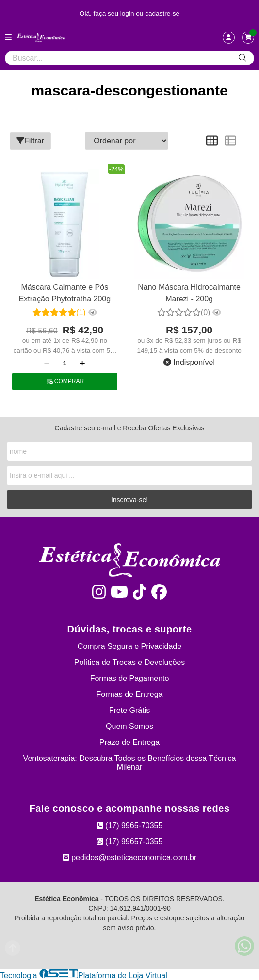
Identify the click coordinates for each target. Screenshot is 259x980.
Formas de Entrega (130, 694)
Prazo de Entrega (130, 742)
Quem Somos (129, 726)
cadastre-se (162, 13)
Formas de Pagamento (130, 678)
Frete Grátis (129, 710)
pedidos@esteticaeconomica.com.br (130, 858)
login (128, 13)
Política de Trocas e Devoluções (130, 662)
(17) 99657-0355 (130, 842)
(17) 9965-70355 (130, 826)
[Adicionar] (82, 363)
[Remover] (47, 363)
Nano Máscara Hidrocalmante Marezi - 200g (189, 293)
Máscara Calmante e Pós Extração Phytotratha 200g (65, 293)
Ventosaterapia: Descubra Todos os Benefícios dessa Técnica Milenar (130, 763)
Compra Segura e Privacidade (129, 646)
